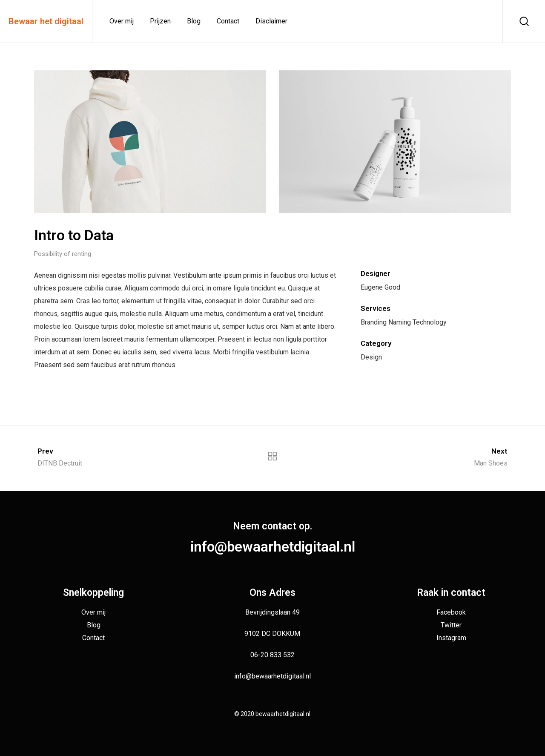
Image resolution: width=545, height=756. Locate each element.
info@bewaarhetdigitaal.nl (273, 547)
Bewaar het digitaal (46, 21)
